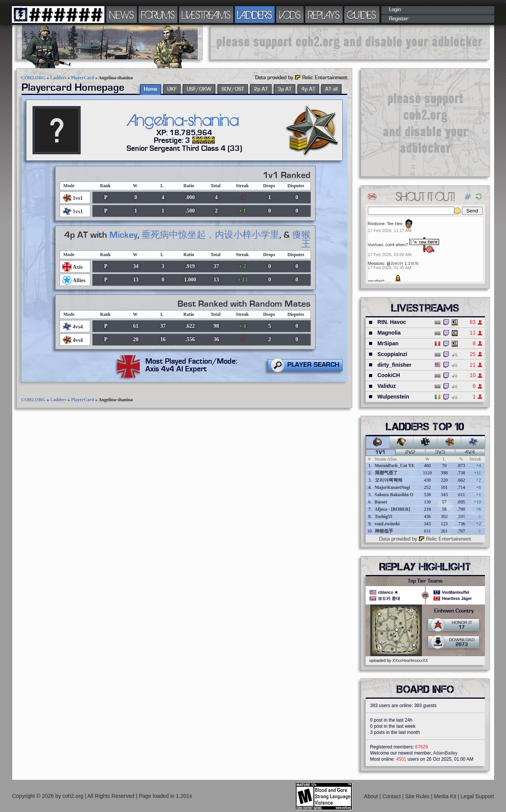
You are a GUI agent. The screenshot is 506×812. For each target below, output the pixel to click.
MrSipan (388, 343)
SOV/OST (233, 89)
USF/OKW (199, 89)
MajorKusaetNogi (393, 487)
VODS (290, 15)
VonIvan (376, 245)
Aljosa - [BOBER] (393, 509)
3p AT (285, 89)
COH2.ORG (34, 78)
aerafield (376, 281)
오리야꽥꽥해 (389, 480)
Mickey (123, 235)
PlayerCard (83, 78)
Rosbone (376, 224)
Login (395, 10)
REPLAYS (324, 15)
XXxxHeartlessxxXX (410, 660)
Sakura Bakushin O (394, 495)
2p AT (261, 89)
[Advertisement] (350, 42)
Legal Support (477, 796)
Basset (381, 502)
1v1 (380, 453)
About (372, 796)
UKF (172, 89)
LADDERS (255, 15)
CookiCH (389, 375)
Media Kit (446, 796)
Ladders (58, 78)
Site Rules (418, 796)
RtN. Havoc (392, 322)
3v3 (440, 453)
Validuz (387, 386)
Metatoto (376, 263)
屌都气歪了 (386, 473)
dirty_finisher (395, 365)
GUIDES (362, 15)
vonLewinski (387, 524)
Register (399, 19)
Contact (392, 796)
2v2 (410, 453)
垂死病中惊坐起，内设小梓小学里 (210, 235)
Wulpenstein (393, 397)
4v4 (470, 453)
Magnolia (389, 333)
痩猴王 (301, 240)
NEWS (122, 15)
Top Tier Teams (425, 581)
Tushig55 (384, 516)
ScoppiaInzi (392, 354)
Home (150, 89)
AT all (331, 89)
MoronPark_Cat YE (395, 466)
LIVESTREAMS (206, 15)
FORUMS (158, 15)
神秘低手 (384, 531)
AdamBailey (445, 753)
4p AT (308, 89)
